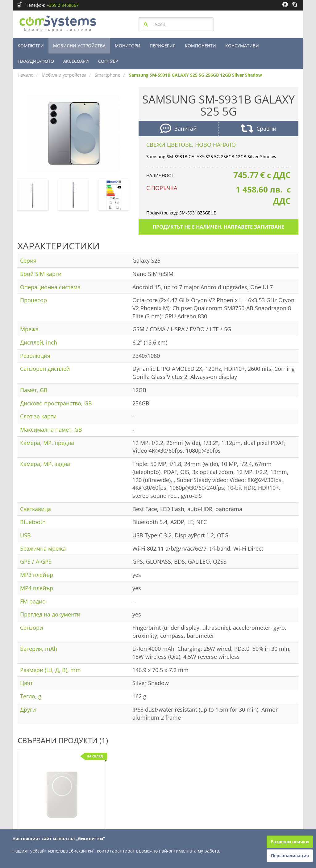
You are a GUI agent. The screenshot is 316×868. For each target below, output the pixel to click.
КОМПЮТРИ (31, 46)
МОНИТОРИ (128, 46)
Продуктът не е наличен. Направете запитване (218, 227)
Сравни (258, 129)
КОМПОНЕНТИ (200, 46)
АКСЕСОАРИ (76, 61)
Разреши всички (290, 842)
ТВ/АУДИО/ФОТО (36, 61)
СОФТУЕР (108, 61)
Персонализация (290, 855)
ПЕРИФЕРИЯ (163, 46)
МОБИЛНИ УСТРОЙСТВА (79, 46)
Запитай (178, 129)
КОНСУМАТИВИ (242, 46)
